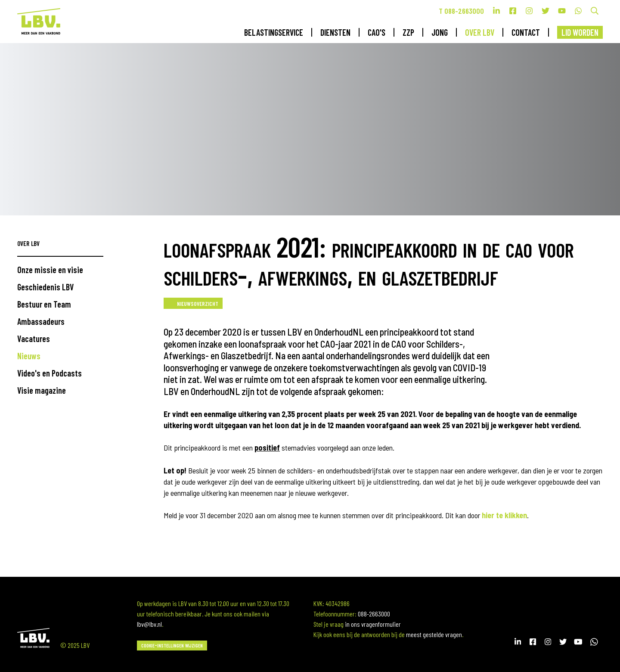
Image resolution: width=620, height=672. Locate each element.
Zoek (595, 11)
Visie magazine (42, 390)
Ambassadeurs (41, 321)
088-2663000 (374, 614)
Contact (526, 32)
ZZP (408, 32)
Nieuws (29, 356)
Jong (440, 32)
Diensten (335, 32)
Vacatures (34, 339)
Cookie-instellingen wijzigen (172, 645)
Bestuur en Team (44, 304)
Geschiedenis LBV (45, 287)
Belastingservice (274, 32)
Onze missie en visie (50, 270)
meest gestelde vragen (434, 634)
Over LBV (480, 32)
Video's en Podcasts (50, 373)
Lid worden (580, 32)
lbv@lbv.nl (149, 624)
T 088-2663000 (461, 11)
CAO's (377, 32)
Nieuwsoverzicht (198, 303)
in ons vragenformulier (373, 624)
